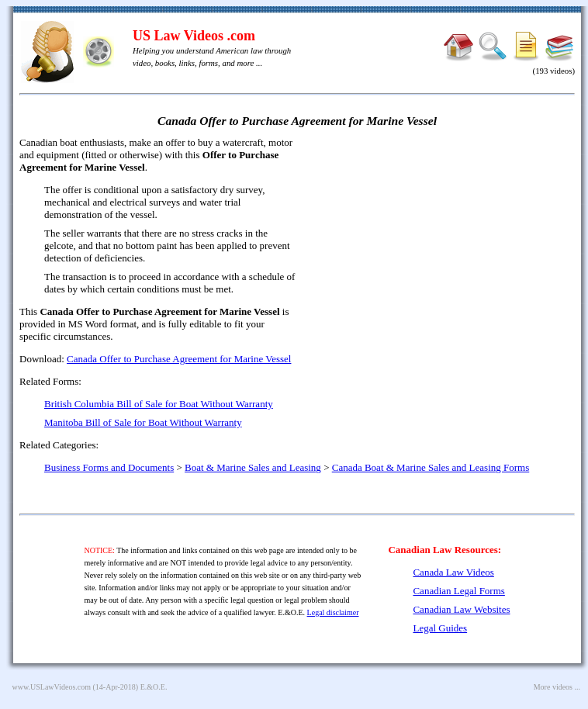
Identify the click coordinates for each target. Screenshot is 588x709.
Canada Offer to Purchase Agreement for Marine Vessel (179, 359)
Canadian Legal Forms (458, 591)
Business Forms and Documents (109, 467)
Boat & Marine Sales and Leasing (253, 467)
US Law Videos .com (194, 36)
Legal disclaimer (333, 612)
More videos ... (557, 687)
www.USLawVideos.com (52, 687)
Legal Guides (440, 628)
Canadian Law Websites (461, 609)
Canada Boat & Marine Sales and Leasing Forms (431, 467)
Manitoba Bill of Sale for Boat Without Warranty (143, 422)
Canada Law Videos (453, 572)
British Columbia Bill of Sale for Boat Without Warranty (159, 404)
